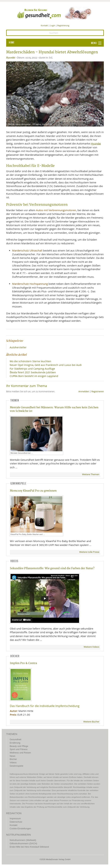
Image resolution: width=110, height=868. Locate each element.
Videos (13, 762)
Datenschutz (16, 822)
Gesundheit (15, 739)
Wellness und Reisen (20, 753)
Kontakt (44, 25)
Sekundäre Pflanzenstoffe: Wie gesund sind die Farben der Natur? (52, 568)
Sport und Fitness (19, 749)
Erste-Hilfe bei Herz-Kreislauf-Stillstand (29, 847)
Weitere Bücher (91, 722)
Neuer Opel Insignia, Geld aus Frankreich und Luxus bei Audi (46, 365)
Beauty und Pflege (19, 746)
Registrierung (63, 25)
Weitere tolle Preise (89, 552)
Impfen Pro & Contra (23, 663)
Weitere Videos (91, 647)
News (12, 756)
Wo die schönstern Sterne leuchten (30, 361)
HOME (12, 43)
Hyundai (11, 58)
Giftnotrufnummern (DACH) (23, 843)
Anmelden (84, 391)
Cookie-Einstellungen (20, 828)
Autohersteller (18, 347)
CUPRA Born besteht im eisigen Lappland (34, 376)
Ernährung (15, 743)
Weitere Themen (91, 474)
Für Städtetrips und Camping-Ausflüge (32, 369)
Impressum (15, 818)
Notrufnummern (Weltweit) (23, 840)
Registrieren (98, 391)
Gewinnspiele (16, 766)
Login (53, 25)
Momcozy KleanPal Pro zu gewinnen (33, 491)
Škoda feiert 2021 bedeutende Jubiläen (33, 372)
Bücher (13, 759)
